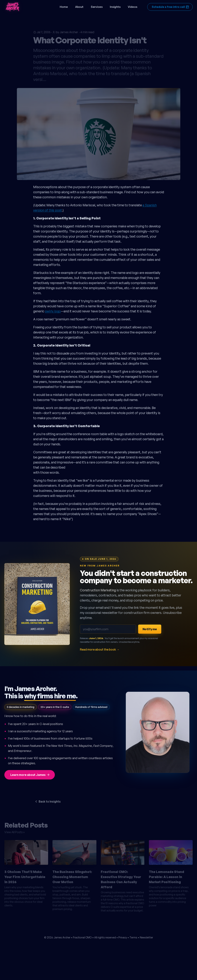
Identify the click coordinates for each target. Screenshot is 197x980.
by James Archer (67, 31)
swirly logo (53, 311)
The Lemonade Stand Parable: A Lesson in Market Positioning (166, 875)
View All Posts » (14, 831)
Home (64, 7)
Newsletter (146, 937)
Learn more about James (30, 775)
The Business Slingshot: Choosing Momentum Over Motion (72, 875)
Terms (133, 937)
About (79, 7)
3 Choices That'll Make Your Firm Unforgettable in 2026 (25, 875)
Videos (133, 7)
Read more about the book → (100, 649)
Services (97, 7)
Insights (115, 7)
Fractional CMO (82, 937)
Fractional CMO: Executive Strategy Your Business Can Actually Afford (121, 878)
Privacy (123, 937)
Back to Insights (47, 801)
